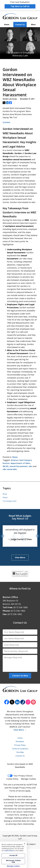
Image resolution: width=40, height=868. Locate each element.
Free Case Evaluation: (20, 5)
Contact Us (20, 25)
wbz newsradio (10, 469)
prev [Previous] (2, 538)
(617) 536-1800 (20, 607)
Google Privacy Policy (22, 788)
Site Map (20, 752)
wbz (31, 466)
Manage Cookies (28, 779)
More (33, 25)
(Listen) (6, 122)
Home (7, 25)
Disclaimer (20, 741)
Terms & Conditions (20, 749)
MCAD (6, 466)
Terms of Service (17, 791)
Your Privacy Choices (20, 776)
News (15, 457)
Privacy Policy (20, 745)
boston (6, 463)
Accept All (13, 855)
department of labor (20, 463)
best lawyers (26, 460)
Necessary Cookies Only (13, 861)
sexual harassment (19, 466)
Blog (5, 494)
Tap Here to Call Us (20, 6)
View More (20, 557)
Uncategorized (9, 501)
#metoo (15, 460)
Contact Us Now (20, 676)
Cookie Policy (12, 779)
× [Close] (25, 844)
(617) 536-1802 (15, 614)
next (38, 538)
